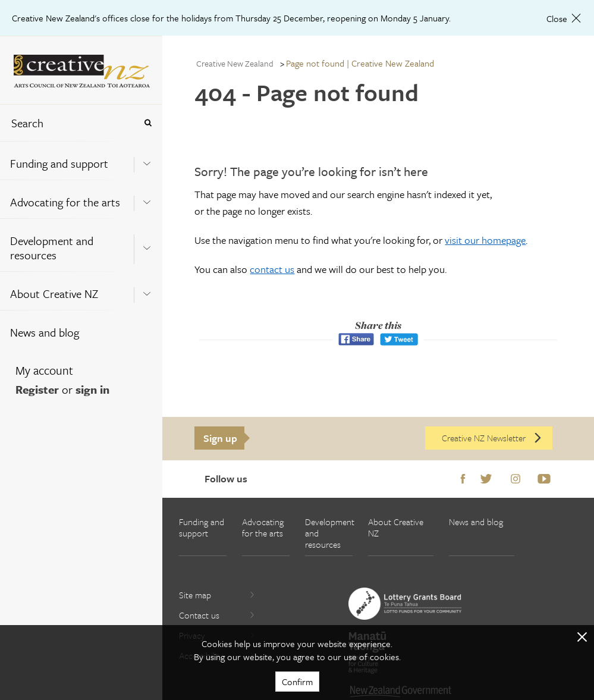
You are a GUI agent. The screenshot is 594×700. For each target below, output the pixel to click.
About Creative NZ (54, 294)
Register (37, 389)
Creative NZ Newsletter (492, 438)
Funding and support (59, 163)
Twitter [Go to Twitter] (486, 479)
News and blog (45, 332)
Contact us (217, 615)
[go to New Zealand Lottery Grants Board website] (405, 604)
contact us (272, 269)
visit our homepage (485, 240)
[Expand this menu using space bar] (147, 160)
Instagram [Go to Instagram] (516, 479)
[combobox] (68, 123)
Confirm (297, 682)
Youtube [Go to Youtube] (544, 479)
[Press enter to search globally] (148, 123)
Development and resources (52, 248)
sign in (92, 389)
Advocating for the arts (65, 202)
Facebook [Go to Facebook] (463, 479)
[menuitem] (81, 160)
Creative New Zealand (235, 63)
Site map (217, 595)
